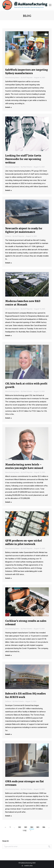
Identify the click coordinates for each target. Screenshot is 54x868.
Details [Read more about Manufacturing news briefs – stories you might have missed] (8, 502)
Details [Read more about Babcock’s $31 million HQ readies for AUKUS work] (8, 734)
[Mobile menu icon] (50, 5)
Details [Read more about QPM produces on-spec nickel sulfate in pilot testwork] (8, 578)
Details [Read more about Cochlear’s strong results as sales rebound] (8, 655)
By (27, 78)
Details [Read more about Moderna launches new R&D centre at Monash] (8, 336)
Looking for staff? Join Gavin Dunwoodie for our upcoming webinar (23, 159)
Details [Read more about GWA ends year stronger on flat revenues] (8, 816)
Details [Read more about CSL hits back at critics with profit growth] (8, 418)
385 (38, 827)
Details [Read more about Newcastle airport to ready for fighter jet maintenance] (8, 263)
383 (26, 827)
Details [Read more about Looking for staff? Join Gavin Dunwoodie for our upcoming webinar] (8, 190)
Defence (8, 236)
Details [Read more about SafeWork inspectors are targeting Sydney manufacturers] (8, 107)
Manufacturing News (12, 78)
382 (20, 827)
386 (44, 827)
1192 (25, 831)
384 (32, 827)
